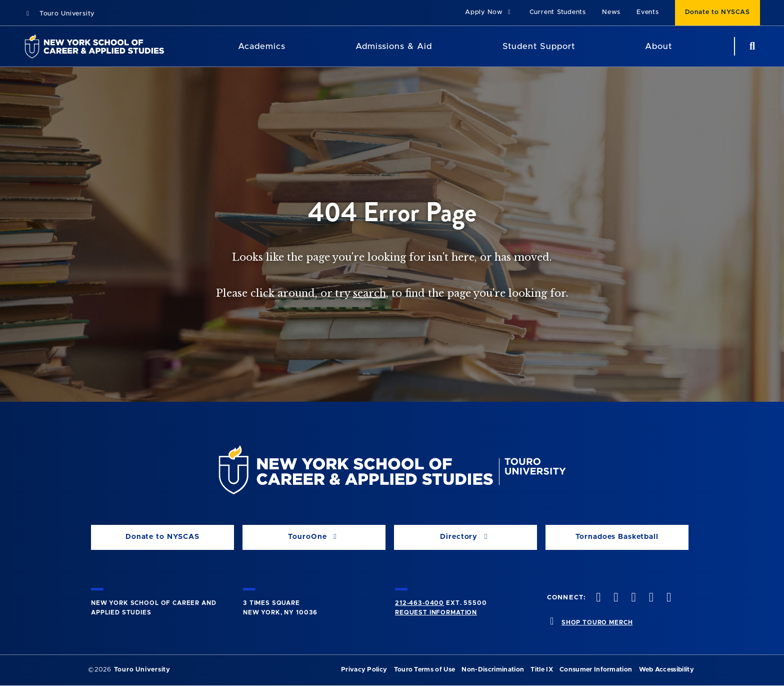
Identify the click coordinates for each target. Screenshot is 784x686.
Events (648, 12)
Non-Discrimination (493, 670)
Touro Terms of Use (425, 670)
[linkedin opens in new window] (667, 598)
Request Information (436, 612)
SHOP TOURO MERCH (597, 622)
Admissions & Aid (394, 46)
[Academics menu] (292, 47)
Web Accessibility (666, 670)
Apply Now (489, 12)
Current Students (558, 12)
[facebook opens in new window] (597, 598)
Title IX (542, 670)
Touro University (59, 14)
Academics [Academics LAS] (262, 46)
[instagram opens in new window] (632, 598)
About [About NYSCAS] (658, 46)
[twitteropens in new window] (615, 598)
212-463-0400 (419, 603)
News (611, 12)
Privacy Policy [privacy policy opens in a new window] (364, 670)
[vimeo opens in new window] (650, 598)
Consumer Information (596, 670)
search (369, 293)
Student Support (539, 46)
